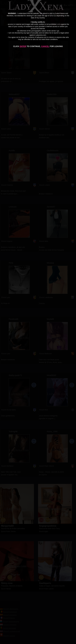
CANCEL (45, 46)
